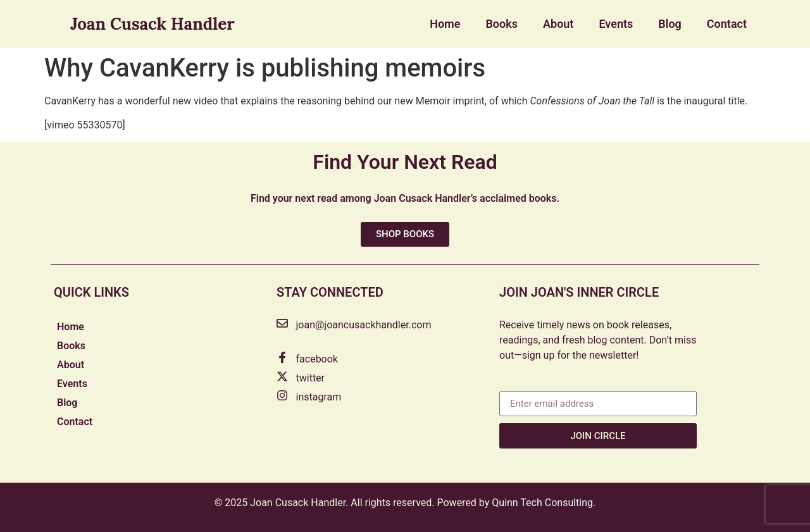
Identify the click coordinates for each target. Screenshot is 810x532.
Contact (727, 24)
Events (616, 24)
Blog (670, 24)
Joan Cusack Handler (153, 24)
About (558, 24)
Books (502, 24)
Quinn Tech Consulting (542, 503)
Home (445, 24)
